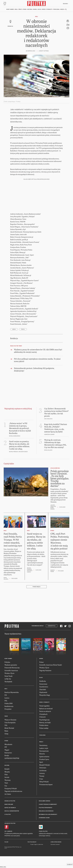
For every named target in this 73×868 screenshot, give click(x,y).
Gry (6, 786)
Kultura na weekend (46, 709)
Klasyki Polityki (45, 765)
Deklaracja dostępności (46, 811)
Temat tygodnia (44, 706)
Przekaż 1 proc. (44, 759)
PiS (6, 695)
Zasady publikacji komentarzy (48, 804)
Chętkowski (43, 692)
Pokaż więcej (36, 587)
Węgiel (7, 750)
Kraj (16, 9)
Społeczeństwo (44, 757)
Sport (41, 762)
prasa (23, 329)
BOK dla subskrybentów (12, 811)
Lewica (7, 698)
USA (6, 725)
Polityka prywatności (45, 808)
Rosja (6, 731)
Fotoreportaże (44, 751)
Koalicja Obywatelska (12, 692)
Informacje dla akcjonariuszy (48, 815)
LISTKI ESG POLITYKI (12, 758)
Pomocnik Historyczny (12, 668)
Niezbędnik (8, 682)
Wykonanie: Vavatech (55, 845)
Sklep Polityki (44, 782)
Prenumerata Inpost (38, 626)
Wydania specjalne (11, 665)
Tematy (42, 776)
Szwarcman (43, 684)
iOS (5, 831)
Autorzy (42, 773)
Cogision (36, 845)
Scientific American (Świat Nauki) (51, 665)
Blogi (39, 9)
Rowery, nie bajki (45, 723)
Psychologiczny (44, 720)
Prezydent (8, 709)
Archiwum (43, 771)
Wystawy (8, 780)
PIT (6, 747)
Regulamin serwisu (45, 801)
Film (6, 775)
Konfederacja (9, 706)
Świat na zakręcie (45, 711)
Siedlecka (43, 681)
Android (10, 831)
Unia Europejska (10, 723)
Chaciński (43, 690)
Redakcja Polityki (10, 801)
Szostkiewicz (44, 687)
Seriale (7, 777)
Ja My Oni (8, 679)
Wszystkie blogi (45, 695)
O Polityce (8, 815)
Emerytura (8, 753)
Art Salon (8, 794)
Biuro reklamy (9, 804)
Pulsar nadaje (44, 728)
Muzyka (7, 772)
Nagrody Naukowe (45, 671)
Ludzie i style (44, 748)
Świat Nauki (9, 676)
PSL (6, 701)
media (14, 329)
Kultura (30, 9)
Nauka (35, 9)
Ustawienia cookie (44, 818)
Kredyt (7, 756)
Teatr (6, 783)
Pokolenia (56, 9)
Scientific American (11, 671)
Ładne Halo (41, 845)
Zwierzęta (43, 768)
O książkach (43, 714)
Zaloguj (65, 4)
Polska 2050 (9, 704)
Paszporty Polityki (11, 789)
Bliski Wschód (9, 728)
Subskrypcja (52, 626)
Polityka (7, 662)
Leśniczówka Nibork (56, 842)
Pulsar (42, 662)
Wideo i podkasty (47, 9)
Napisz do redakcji (10, 808)
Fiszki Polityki (43, 831)
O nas (41, 779)
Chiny (6, 734)
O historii (42, 717)
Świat (20, 9)
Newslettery (43, 745)
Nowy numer (10, 9)
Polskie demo (44, 725)
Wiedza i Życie (9, 673)
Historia (42, 754)
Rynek (25, 9)
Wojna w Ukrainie (10, 720)
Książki (7, 769)
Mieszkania (8, 744)
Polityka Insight (32, 842)
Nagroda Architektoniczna (13, 791)
